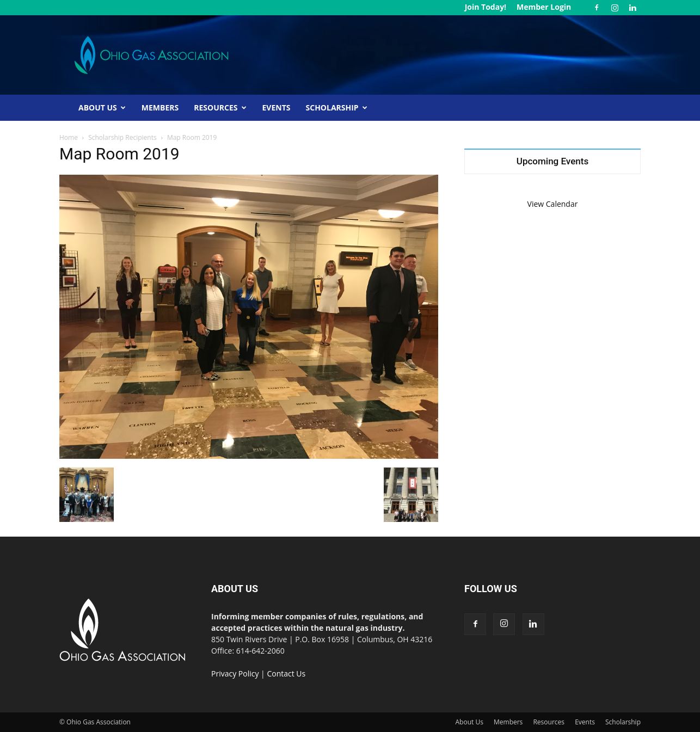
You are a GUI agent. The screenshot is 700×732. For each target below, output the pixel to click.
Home (69, 137)
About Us (102, 107)
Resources (220, 107)
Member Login (544, 7)
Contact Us (286, 673)
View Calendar (553, 204)
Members (160, 107)
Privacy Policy (235, 673)
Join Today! (486, 7)
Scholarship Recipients (122, 137)
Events (277, 107)
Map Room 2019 (119, 154)
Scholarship (337, 107)
